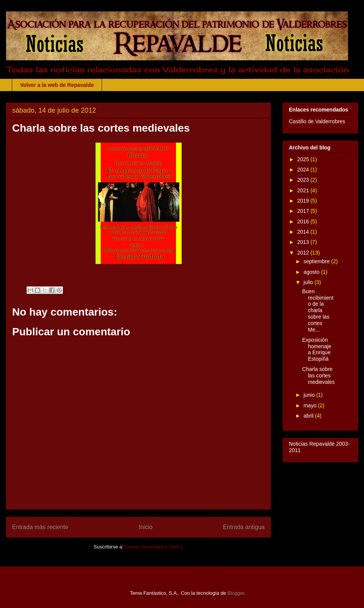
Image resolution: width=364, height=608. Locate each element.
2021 (304, 190)
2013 (304, 242)
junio (310, 395)
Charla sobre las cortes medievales (318, 375)
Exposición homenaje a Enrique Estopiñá (317, 349)
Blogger (236, 593)
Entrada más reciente (40, 527)
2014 (304, 232)
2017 (304, 211)
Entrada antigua (244, 527)
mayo (311, 405)
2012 (304, 253)
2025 (304, 159)
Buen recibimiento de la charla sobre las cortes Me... (318, 310)
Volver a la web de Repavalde (57, 85)
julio (309, 282)
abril (309, 416)
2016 (304, 222)
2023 (304, 180)
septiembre (317, 261)
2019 (304, 201)
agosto (312, 272)
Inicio (146, 527)
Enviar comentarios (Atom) (154, 547)
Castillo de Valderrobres (317, 121)
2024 (304, 170)
